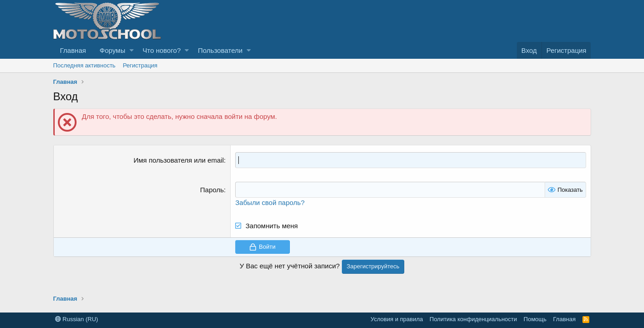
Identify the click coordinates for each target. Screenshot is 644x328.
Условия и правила (397, 319)
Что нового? (162, 50)
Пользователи (220, 50)
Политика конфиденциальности (474, 319)
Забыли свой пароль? (270, 202)
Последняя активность (85, 65)
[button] (131, 50)
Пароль (212, 190)
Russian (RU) (77, 319)
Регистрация (140, 65)
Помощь (535, 319)
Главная (73, 50)
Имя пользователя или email (179, 160)
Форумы (113, 50)
